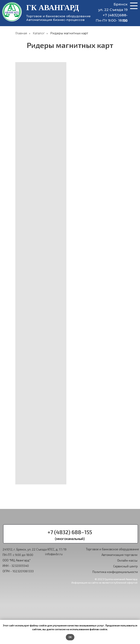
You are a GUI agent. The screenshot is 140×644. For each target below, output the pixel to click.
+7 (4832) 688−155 (70, 532)
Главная (21, 33)
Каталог (39, 33)
